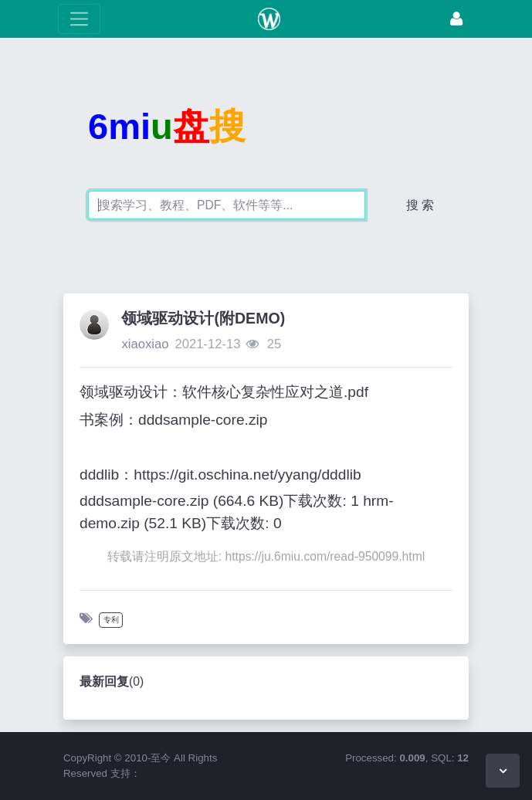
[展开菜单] (79, 19)
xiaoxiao (145, 344)
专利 (111, 620)
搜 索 (420, 205)
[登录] (456, 19)
